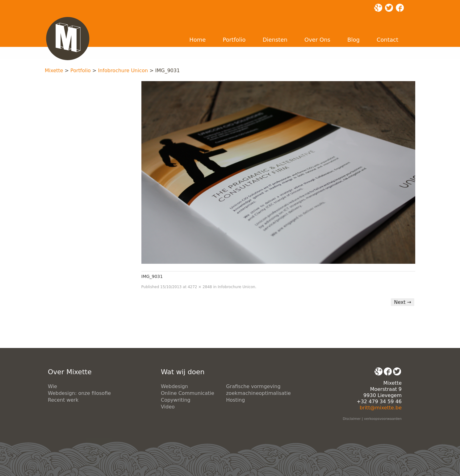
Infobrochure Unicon (123, 70)
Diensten (275, 40)
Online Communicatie (188, 393)
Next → (403, 302)
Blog (353, 40)
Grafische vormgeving (253, 386)
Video (168, 407)
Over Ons (317, 40)
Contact (387, 40)
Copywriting (176, 400)
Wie (52, 386)
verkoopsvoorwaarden (383, 419)
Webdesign (174, 386)
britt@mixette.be (381, 408)
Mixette (54, 70)
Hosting (235, 400)
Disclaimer (352, 419)
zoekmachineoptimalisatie (258, 393)
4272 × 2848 (200, 287)
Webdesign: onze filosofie (79, 393)
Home (197, 40)
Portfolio (234, 40)
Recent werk (63, 400)
